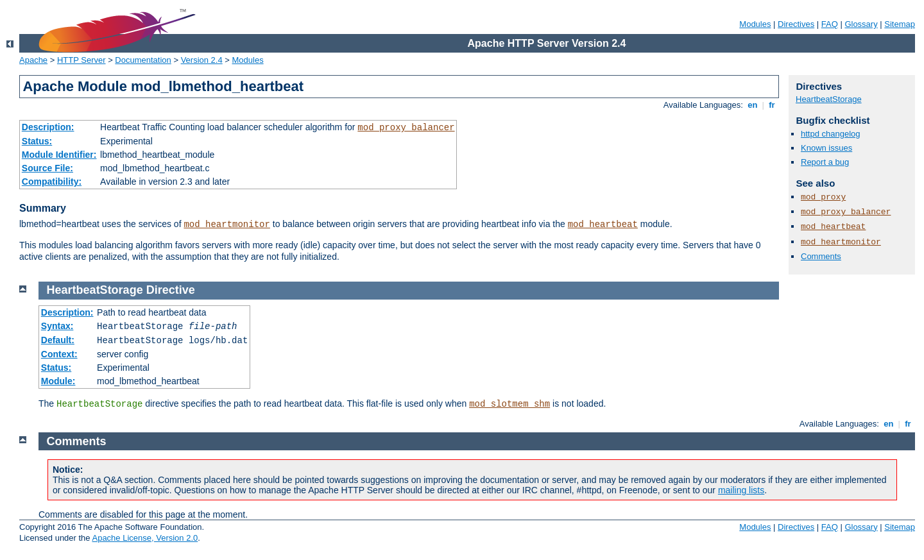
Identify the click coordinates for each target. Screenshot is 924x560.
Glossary (861, 24)
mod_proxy (823, 197)
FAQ (830, 24)
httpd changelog (831, 134)
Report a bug (825, 162)
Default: (58, 340)
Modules (755, 24)
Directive (171, 290)
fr (772, 105)
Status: (37, 141)
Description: (48, 127)
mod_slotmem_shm (509, 404)
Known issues (826, 148)
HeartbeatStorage (829, 99)
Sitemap (900, 24)
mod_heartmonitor (227, 225)
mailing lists (741, 490)
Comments (821, 256)
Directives (796, 24)
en (753, 105)
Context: (59, 354)
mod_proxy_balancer (406, 128)
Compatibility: (52, 182)
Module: (58, 381)
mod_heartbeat (603, 225)
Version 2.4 (202, 60)
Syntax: (57, 326)
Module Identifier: (59, 155)
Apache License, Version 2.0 (145, 538)
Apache (33, 60)
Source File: (47, 168)
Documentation (143, 60)
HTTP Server (81, 60)
